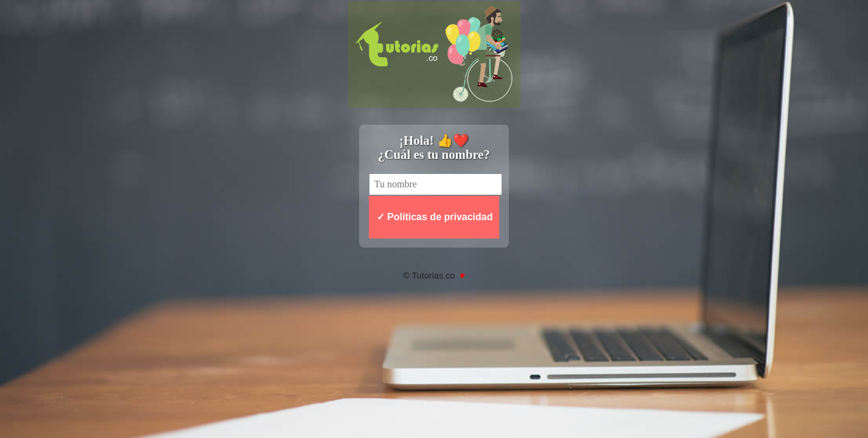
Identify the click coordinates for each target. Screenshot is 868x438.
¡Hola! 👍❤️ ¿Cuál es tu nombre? (434, 147)
